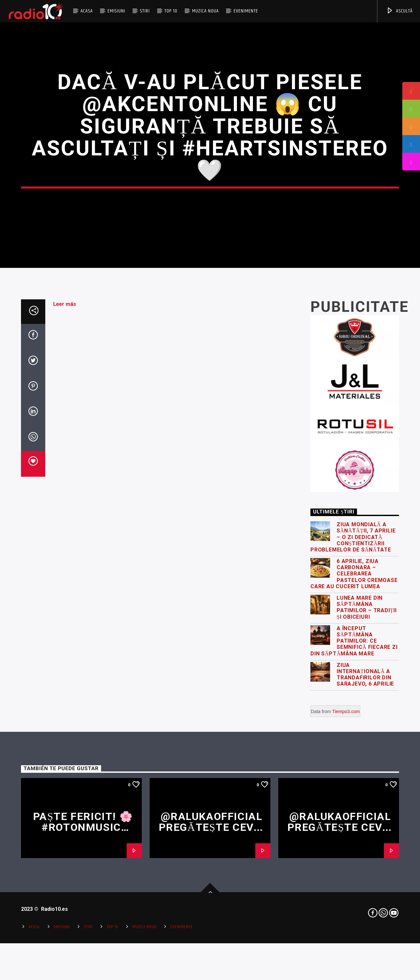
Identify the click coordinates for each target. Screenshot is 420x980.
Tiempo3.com (346, 880)
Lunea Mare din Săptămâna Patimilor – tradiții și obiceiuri (367, 776)
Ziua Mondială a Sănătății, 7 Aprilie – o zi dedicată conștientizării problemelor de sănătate (353, 705)
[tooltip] (411, 91)
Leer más (65, 472)
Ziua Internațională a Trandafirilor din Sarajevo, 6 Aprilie (365, 843)
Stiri (145, 11)
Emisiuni (116, 11)
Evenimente (246, 11)
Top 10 (171, 11)
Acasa (87, 11)
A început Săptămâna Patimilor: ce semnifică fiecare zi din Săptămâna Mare (354, 809)
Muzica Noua (205, 11)
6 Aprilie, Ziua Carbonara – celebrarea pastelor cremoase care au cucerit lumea (354, 742)
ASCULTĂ (399, 11)
